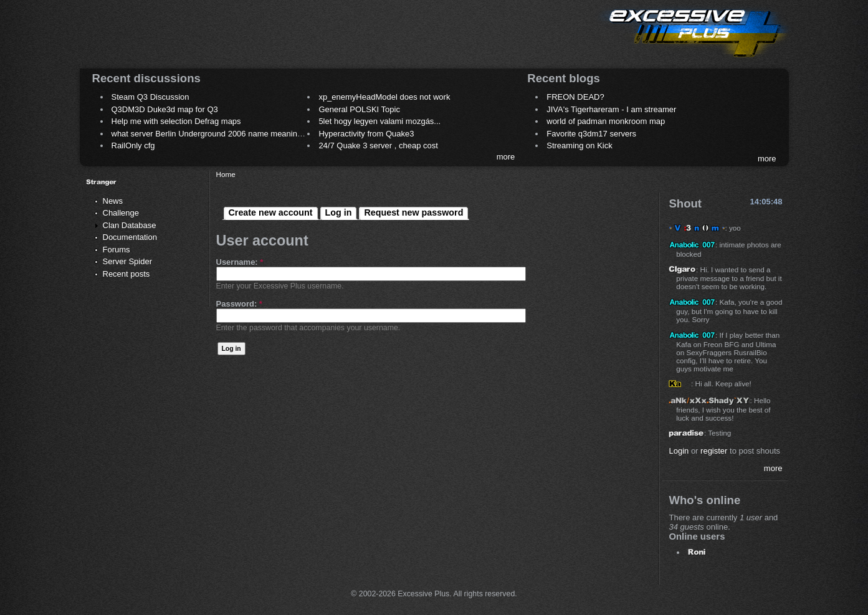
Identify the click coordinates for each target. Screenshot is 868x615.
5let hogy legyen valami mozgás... (379, 121)
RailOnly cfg (133, 145)
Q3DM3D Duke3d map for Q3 (165, 109)
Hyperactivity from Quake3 (366, 134)
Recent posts (126, 274)
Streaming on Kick (579, 145)
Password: (239, 304)
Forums (117, 250)
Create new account (271, 212)
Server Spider (127, 261)
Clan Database (130, 225)
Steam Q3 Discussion (150, 97)
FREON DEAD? (575, 97)
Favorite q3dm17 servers (591, 134)
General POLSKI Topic (359, 109)
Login (679, 451)
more (506, 157)
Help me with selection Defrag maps (176, 121)
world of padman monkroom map (606, 121)
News (113, 201)
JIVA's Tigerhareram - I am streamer (611, 109)
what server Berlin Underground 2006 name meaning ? (210, 134)
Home (226, 174)
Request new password (413, 212)
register (714, 451)
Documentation (130, 237)
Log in (339, 212)
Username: (240, 262)
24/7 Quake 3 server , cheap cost (378, 145)
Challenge (121, 213)
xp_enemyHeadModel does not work (384, 97)
